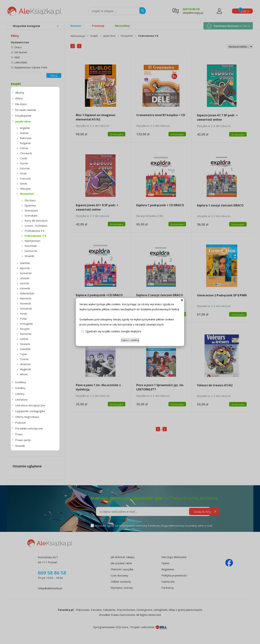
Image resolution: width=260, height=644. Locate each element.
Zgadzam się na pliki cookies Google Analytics (113, 331)
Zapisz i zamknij (130, 340)
